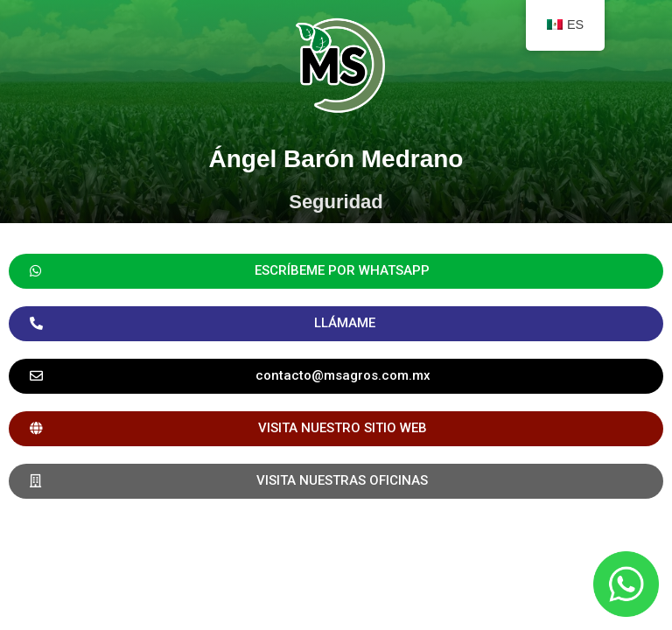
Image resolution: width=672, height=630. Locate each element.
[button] (336, 376)
